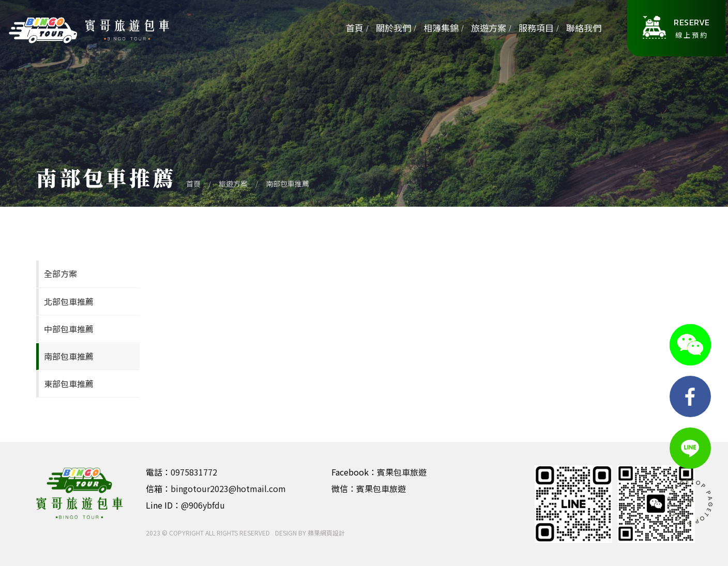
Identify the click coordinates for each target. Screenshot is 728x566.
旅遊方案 (489, 28)
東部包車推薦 (69, 384)
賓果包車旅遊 (402, 472)
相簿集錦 (441, 28)
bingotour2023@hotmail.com (228, 488)
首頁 (355, 28)
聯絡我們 (584, 28)
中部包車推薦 (69, 329)
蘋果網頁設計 (326, 533)
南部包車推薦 (287, 183)
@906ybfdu (203, 505)
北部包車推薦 (69, 301)
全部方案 (60, 273)
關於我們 (393, 28)
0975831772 (194, 472)
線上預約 (692, 28)
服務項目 (536, 28)
